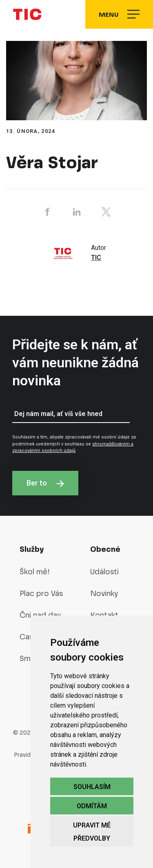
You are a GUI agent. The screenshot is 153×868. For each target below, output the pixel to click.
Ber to (45, 483)
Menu (119, 14)
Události (104, 572)
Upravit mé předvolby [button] (92, 832)
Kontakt (104, 615)
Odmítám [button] (92, 806)
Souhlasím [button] (92, 787)
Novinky (104, 593)
